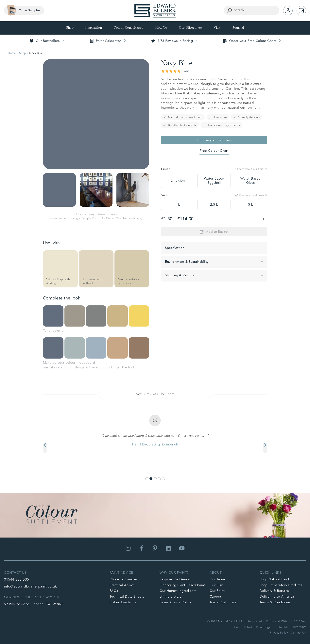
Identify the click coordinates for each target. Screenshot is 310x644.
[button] (59, 190)
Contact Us (298, 633)
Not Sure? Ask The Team (155, 394)
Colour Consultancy (129, 28)
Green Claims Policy (175, 602)
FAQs (114, 591)
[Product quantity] (257, 219)
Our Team (217, 580)
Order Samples (23, 10)
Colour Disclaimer (124, 602)
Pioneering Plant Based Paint (182, 585)
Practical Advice (122, 585)
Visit (217, 28)
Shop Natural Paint (275, 580)
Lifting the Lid (171, 597)
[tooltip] (178, 181)
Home (12, 53)
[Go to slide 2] (151, 479)
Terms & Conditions (275, 602)
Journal (238, 28)
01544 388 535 (17, 580)
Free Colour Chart (214, 151)
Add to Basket (217, 232)
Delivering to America (277, 597)
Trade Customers (223, 602)
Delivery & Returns (274, 591)
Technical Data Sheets (127, 597)
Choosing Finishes (124, 580)
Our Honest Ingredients (178, 591)
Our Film (216, 585)
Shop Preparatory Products (281, 585)
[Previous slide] (45, 448)
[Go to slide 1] (147, 479)
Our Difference (190, 28)
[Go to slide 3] (155, 479)
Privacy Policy (279, 633)
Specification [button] (175, 248)
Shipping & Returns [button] (180, 275)
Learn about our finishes (250, 169)
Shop (70, 28)
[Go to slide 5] (163, 479)
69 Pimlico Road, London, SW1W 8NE (34, 604)
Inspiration (94, 28)
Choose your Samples (214, 140)
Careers (216, 597)
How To (161, 28)
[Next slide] (265, 448)
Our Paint (217, 591)
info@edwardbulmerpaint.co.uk (30, 587)
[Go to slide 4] (159, 479)
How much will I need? (251, 195)
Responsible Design (175, 580)
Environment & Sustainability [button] (187, 262)
